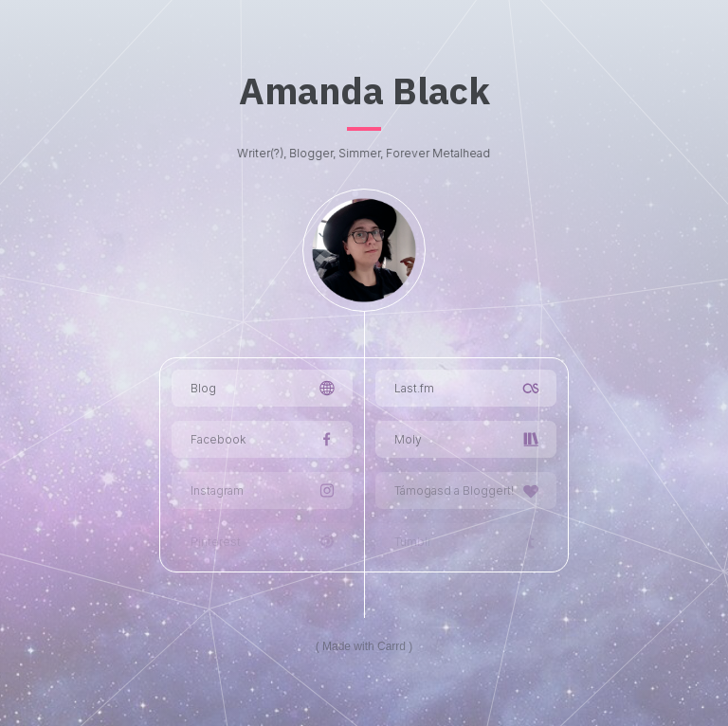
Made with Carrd (364, 646)
